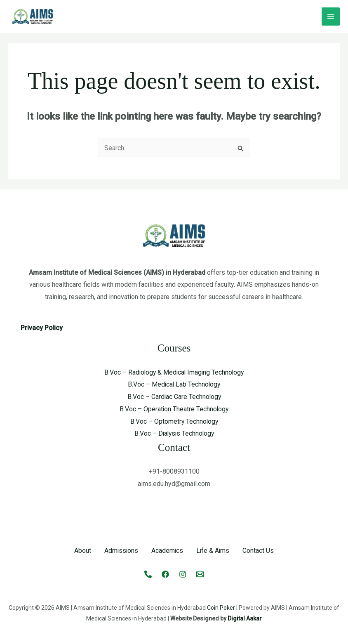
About (82, 551)
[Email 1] (200, 574)
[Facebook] (165, 574)
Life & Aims (214, 551)
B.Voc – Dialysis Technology (174, 433)
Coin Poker (221, 607)
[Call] (148, 574)
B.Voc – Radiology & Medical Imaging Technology (174, 372)
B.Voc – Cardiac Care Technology (174, 397)
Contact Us (259, 551)
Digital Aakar (245, 618)
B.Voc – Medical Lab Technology (174, 384)
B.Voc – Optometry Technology (174, 421)
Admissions (121, 551)
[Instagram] (183, 574)
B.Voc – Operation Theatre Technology (174, 409)
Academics (167, 551)
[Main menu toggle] (331, 17)
